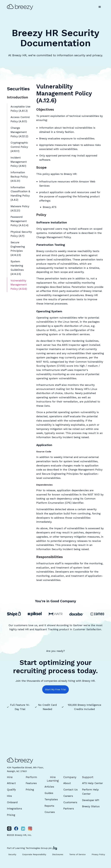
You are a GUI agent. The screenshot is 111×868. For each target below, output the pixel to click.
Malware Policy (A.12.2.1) (20, 208)
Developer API (91, 800)
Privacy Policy (98, 854)
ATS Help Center (92, 783)
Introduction (17, 97)
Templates (51, 799)
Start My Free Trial (55, 689)
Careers (68, 796)
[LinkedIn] (23, 829)
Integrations (14, 808)
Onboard (12, 802)
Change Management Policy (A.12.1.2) (19, 132)
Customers (70, 802)
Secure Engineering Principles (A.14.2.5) (18, 249)
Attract (11, 783)
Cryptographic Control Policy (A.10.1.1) (19, 147)
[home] (21, 7)
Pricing (11, 815)
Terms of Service (77, 854)
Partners (69, 808)
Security (12, 854)
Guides (49, 793)
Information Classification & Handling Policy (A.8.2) (20, 193)
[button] (100, 7)
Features (31, 783)
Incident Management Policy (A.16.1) (19, 162)
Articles (49, 787)
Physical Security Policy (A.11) (21, 234)
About (67, 783)
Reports (49, 806)
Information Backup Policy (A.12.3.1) (19, 177)
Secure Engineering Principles (60, 474)
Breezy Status (91, 806)
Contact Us (70, 789)
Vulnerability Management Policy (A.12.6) (19, 285)
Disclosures (58, 854)
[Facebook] (16, 829)
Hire (9, 796)
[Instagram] (30, 829)
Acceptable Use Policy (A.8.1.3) (20, 109)
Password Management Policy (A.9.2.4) (19, 221)
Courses (50, 812)
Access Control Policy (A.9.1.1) (20, 119)
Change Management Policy (53, 237)
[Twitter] (9, 829)
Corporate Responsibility (34, 854)
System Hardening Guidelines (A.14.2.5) (17, 268)
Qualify (11, 789)
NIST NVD (42, 362)
